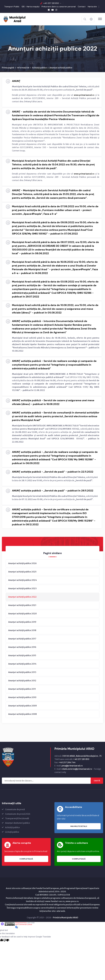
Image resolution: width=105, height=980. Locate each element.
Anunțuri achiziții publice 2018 (22, 630)
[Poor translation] (6, 940)
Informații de (23, 68)
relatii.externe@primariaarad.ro (77, 769)
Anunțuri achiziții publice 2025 (22, 572)
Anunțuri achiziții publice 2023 (22, 589)
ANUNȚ (16, 81)
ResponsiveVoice (21, 923)
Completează (26, 859)
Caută (97, 781)
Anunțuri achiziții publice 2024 (22, 580)
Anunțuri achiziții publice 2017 (22, 639)
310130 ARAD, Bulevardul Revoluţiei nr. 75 (82, 756)
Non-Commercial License (24, 925)
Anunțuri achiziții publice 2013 (22, 672)
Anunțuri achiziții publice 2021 (22, 605)
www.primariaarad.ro (84, 95)
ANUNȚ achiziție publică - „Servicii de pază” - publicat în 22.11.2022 (53, 472)
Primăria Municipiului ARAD (66, 918)
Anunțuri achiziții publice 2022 (22, 597)
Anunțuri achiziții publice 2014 (22, 664)
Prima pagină (8, 68)
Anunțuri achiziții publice (61, 68)
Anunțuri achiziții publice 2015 (22, 656)
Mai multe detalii (79, 826)
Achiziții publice (39, 68)
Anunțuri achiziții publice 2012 (22, 681)
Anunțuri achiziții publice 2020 (22, 614)
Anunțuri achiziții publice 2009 (22, 706)
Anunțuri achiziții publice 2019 (22, 622)
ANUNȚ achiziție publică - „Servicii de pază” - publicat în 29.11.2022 (53, 491)
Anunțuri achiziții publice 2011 (22, 689)
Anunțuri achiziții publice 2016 (22, 647)
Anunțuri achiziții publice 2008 (22, 714)
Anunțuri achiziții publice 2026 (22, 563)
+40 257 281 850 (51, 3)
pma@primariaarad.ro (72, 766)
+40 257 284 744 (67, 763)
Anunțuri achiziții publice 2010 (22, 697)
